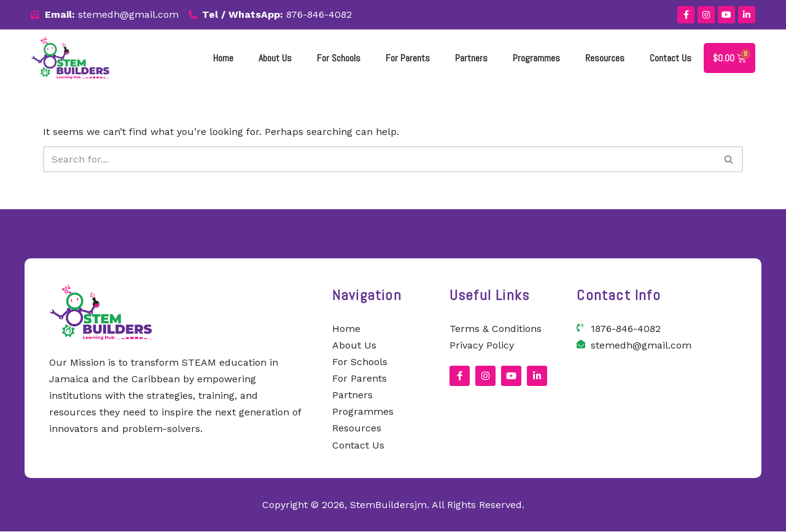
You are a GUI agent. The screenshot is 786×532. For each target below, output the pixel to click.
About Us (275, 58)
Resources (605, 58)
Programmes (536, 58)
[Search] (379, 159)
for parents (408, 58)
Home (223, 58)
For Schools (339, 58)
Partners (471, 58)
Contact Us (671, 58)
